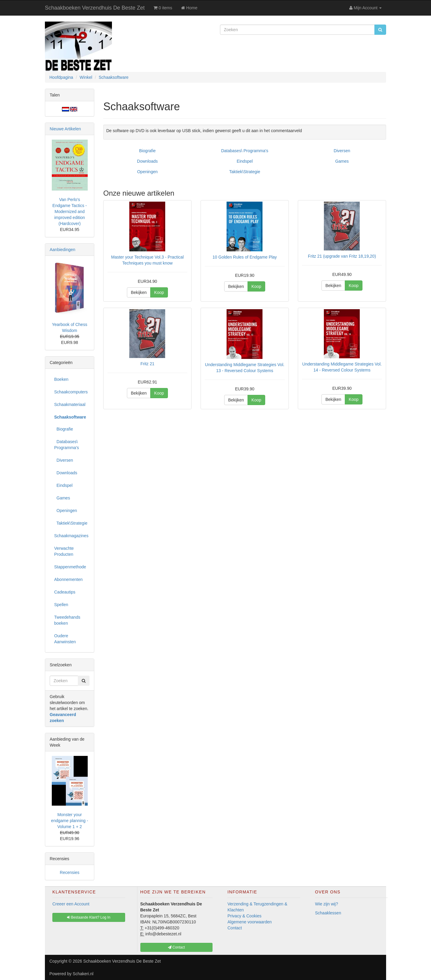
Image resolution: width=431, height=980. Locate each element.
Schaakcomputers (71, 392)
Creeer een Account (71, 904)
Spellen (61, 605)
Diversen (342, 151)
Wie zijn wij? (327, 904)
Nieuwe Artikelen (65, 129)
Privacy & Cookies (245, 916)
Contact (235, 928)
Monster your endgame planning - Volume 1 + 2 (70, 821)
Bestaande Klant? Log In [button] (89, 917)
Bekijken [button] (139, 292)
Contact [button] (176, 947)
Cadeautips (65, 592)
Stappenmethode (70, 567)
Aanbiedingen (63, 250)
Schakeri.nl (83, 974)
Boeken (61, 379)
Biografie (147, 151)
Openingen (147, 172)
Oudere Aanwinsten (65, 639)
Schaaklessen (328, 913)
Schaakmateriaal (70, 404)
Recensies (70, 872)
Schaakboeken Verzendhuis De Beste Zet (95, 8)
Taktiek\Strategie (245, 172)
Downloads (147, 161)
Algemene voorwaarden (250, 922)
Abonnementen (68, 579)
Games (342, 161)
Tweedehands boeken (67, 620)
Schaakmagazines (71, 536)
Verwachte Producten (64, 551)
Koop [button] (159, 292)
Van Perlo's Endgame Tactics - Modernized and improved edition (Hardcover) (70, 212)
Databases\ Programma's (245, 151)
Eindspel (245, 161)
